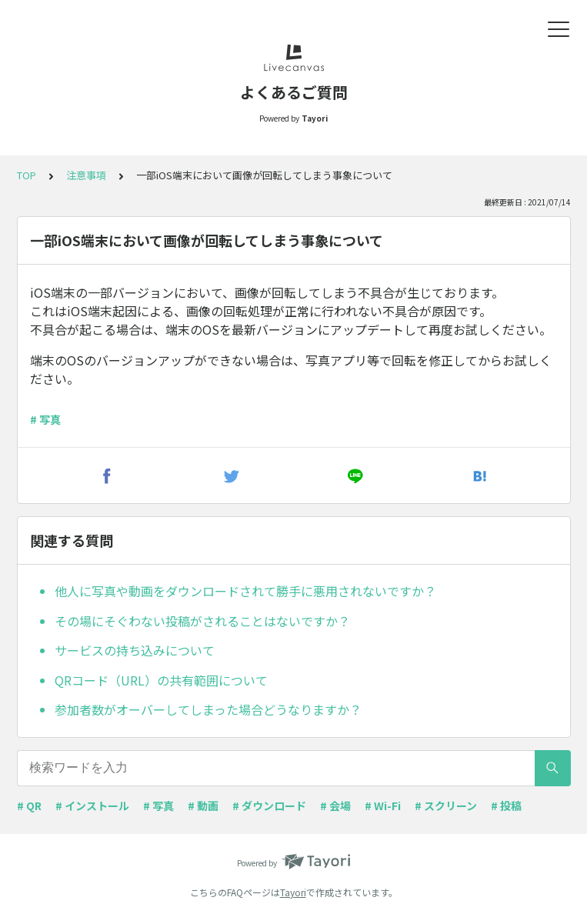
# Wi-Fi (383, 806)
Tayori (293, 892)
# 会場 (335, 806)
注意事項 (86, 175)
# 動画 (203, 806)
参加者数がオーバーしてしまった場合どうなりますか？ (208, 709)
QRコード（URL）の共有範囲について (161, 680)
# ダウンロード (269, 806)
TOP (27, 175)
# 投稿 (506, 806)
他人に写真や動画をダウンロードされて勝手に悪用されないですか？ (245, 591)
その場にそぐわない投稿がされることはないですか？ (202, 621)
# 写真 (45, 419)
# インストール (92, 806)
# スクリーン (446, 806)
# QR (29, 806)
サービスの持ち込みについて (135, 650)
